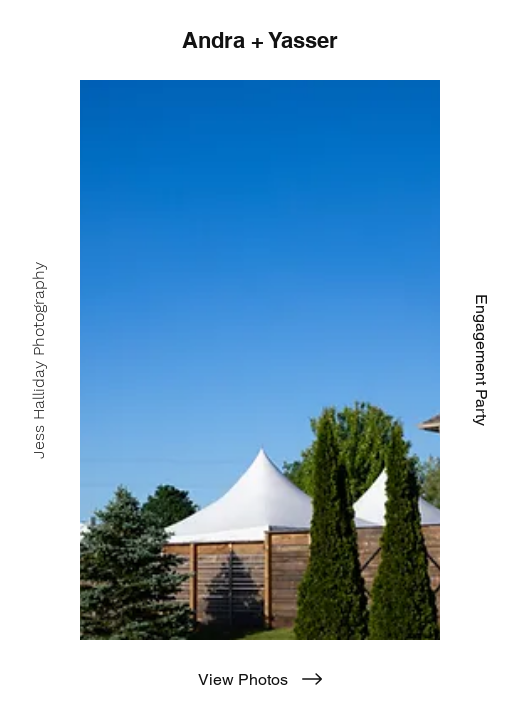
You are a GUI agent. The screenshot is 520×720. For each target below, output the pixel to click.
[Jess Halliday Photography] (39, 360)
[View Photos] (260, 679)
